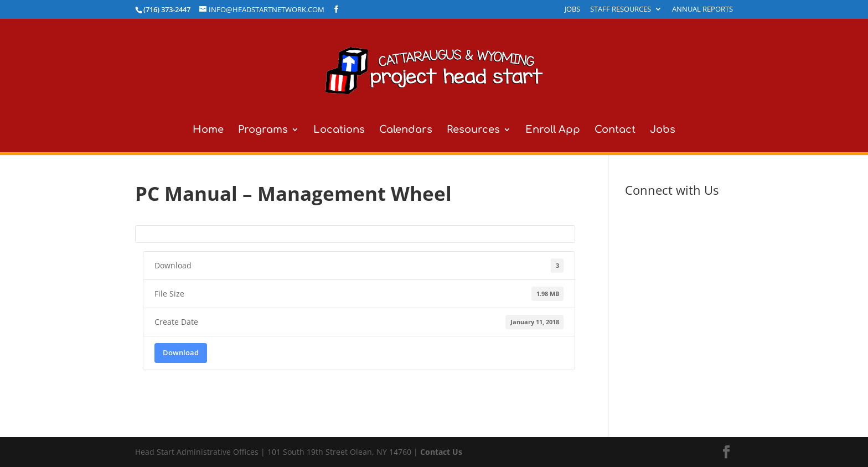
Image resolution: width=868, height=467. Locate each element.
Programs (263, 130)
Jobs (572, 10)
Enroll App (553, 130)
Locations (339, 130)
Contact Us (441, 452)
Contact (615, 130)
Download (181, 352)
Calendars (406, 130)
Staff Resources (621, 10)
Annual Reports (702, 10)
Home (208, 130)
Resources (473, 130)
